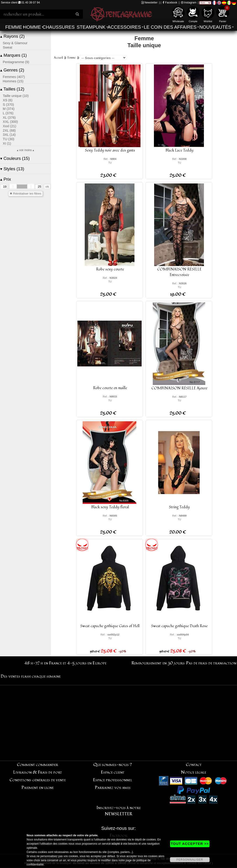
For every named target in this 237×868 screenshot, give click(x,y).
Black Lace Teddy (179, 150)
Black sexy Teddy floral (110, 507)
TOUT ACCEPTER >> (190, 844)
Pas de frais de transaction (211, 663)
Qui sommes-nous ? (113, 765)
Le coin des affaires (170, 27)
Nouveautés (215, 27)
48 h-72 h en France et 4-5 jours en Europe (65, 663)
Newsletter (150, 3)
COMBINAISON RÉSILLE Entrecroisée (179, 272)
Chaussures (59, 27)
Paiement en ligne (38, 788)
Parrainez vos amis (113, 788)
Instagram (189, 3)
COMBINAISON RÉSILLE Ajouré (179, 388)
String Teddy (179, 507)
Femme (14, 27)
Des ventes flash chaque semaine (31, 676)
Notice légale (194, 772)
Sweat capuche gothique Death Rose (179, 626)
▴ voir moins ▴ (25, 150)
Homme (32, 27)
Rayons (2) (12, 36)
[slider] (13, 186)
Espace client (113, 772)
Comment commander (37, 765)
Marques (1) (14, 55)
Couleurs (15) (15, 158)
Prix (6, 179)
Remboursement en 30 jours (158, 663)
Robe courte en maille (110, 388)
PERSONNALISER (190, 860)
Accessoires (124, 27)
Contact (194, 765)
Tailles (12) (12, 89)
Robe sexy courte (110, 269)
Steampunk (91, 27)
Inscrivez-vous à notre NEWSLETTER (119, 811)
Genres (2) (12, 70)
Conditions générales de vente (38, 780)
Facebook (170, 3)
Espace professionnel (113, 780)
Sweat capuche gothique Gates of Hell (110, 626)
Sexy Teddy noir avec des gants (110, 150)
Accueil (58, 58)
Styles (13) (12, 169)
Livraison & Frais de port (38, 772)
